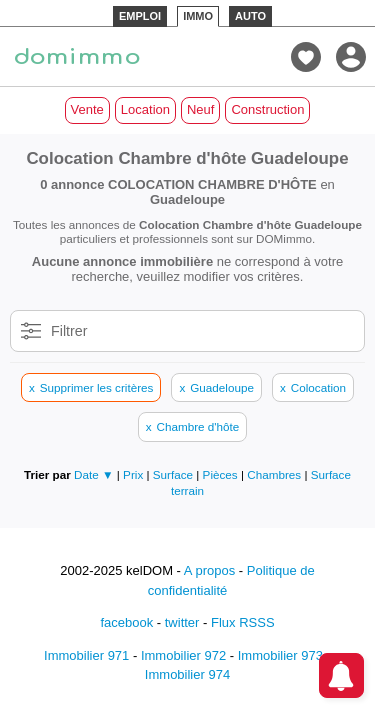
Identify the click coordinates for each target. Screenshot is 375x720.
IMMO (198, 16)
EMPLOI (140, 16)
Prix (134, 474)
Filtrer (69, 331)
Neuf (200, 109)
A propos (209, 570)
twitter (182, 622)
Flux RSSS (243, 622)
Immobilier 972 (183, 655)
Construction (267, 109)
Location (145, 109)
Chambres (275, 474)
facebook (126, 622)
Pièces (222, 474)
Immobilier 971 (86, 655)
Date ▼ (94, 474)
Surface (175, 474)
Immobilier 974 (187, 674)
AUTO (250, 16)
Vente (87, 109)
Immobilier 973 (280, 655)
